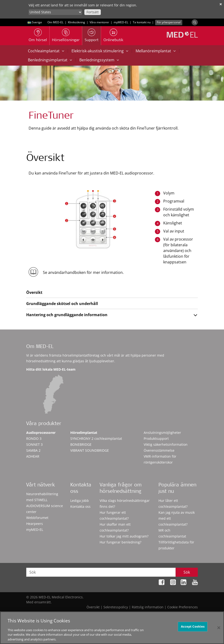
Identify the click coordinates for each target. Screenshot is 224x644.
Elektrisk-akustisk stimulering (100, 51)
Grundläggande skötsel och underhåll (62, 304)
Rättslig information (148, 607)
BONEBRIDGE (81, 444)
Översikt (34, 292)
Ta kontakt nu (142, 22)
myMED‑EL (121, 22)
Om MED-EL (55, 22)
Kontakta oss (80, 506)
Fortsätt (93, 12)
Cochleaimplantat (46, 51)
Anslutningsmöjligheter (162, 433)
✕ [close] (221, 4)
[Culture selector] (55, 12)
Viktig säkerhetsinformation (166, 444)
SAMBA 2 (33, 450)
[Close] (219, 629)
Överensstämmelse (159, 450)
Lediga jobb (80, 501)
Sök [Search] (187, 572)
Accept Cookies (193, 628)
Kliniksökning (76, 22)
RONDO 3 (34, 438)
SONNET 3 (34, 444)
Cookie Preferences (183, 607)
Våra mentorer (99, 22)
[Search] (195, 22)
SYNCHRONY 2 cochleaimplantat (96, 438)
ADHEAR (33, 456)
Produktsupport (156, 438)
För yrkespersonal (169, 22)
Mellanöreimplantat (156, 51)
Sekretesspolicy (116, 607)
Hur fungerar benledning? (120, 542)
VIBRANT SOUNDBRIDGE (90, 450)
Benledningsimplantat (50, 60)
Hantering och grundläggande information (67, 315)
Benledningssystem (99, 60)
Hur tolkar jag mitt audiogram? (124, 536)
